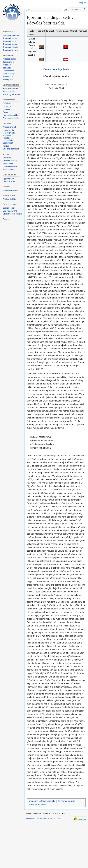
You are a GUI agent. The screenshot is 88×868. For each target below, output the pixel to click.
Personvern (31, 818)
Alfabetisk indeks (47, 801)
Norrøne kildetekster (11, 35)
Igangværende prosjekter (9, 134)
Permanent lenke (10, 167)
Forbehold (57, 818)
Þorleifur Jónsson (37, 805)
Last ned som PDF (10, 211)
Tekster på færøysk (11, 50)
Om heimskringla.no (44, 818)
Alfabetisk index (9, 59)
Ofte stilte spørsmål (11, 149)
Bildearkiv (7, 106)
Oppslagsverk (8, 178)
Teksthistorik (8, 77)
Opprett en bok (9, 208)
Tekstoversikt (8, 62)
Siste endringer (9, 74)
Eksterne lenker (9, 181)
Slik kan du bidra (10, 199)
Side (28, 10)
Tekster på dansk (10, 38)
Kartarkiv (6, 109)
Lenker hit (7, 158)
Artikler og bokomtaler (12, 94)
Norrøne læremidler (11, 115)
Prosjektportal (8, 130)
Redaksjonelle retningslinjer (9, 139)
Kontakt (6, 146)
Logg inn (83, 3)
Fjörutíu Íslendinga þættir (56, 69)
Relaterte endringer (11, 161)
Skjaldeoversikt (9, 92)
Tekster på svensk (10, 44)
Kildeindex (7, 65)
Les (65, 10)
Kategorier (33, 801)
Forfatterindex (9, 71)
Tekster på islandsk (11, 47)
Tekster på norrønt (66, 801)
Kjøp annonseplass (11, 190)
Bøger (5, 112)
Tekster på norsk (10, 41)
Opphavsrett (8, 143)
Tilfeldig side (8, 80)
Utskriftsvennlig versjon (12, 214)
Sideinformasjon (9, 170)
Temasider (7, 68)
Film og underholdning (12, 118)
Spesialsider (8, 164)
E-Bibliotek (7, 103)
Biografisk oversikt (10, 89)
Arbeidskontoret (9, 127)
